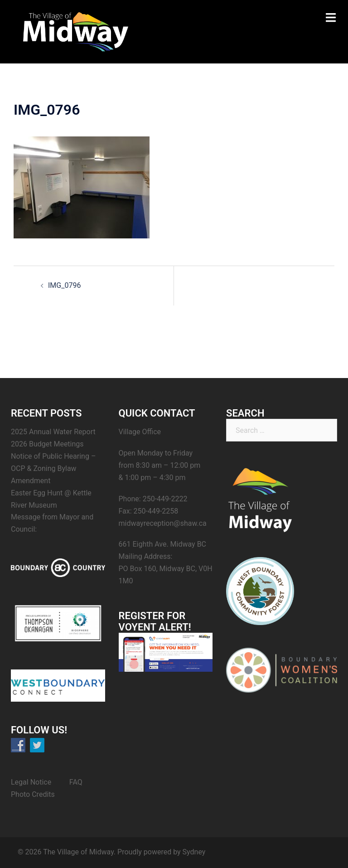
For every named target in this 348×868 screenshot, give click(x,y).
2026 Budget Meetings (47, 444)
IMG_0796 (64, 285)
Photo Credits (33, 794)
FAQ (76, 782)
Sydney (194, 852)
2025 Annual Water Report (53, 432)
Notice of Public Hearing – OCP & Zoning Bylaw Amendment (53, 468)
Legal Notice (31, 782)
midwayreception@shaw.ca (163, 523)
